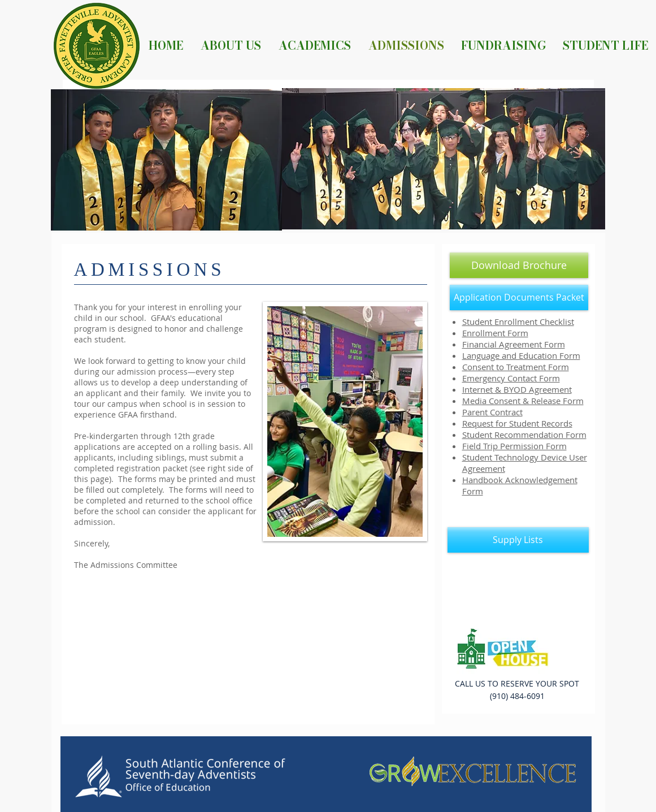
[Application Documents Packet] (519, 298)
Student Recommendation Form (524, 435)
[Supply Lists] (518, 540)
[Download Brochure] (519, 265)
